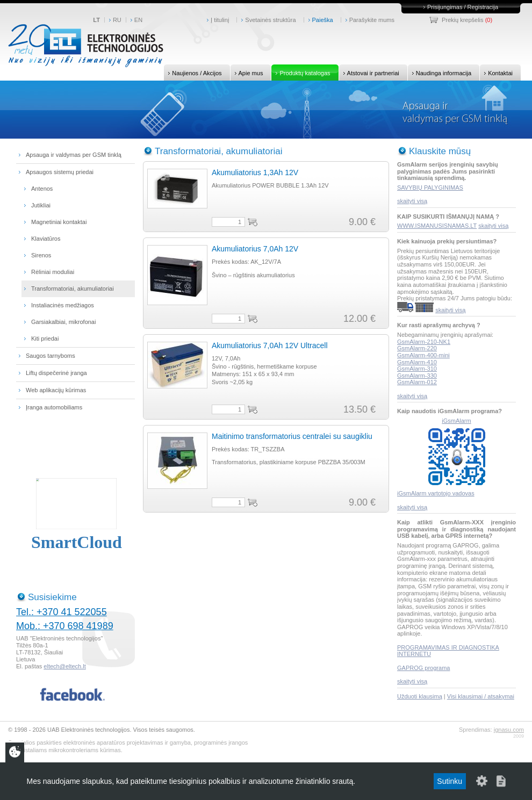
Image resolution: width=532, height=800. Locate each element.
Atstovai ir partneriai (369, 73)
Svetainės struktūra (270, 20)
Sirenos (41, 255)
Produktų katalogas (301, 73)
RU (117, 20)
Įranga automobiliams (54, 407)
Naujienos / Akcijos (193, 73)
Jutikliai (41, 205)
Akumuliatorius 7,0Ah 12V (255, 249)
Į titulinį (220, 20)
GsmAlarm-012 (417, 382)
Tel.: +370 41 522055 (62, 612)
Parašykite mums (372, 20)
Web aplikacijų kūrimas (56, 390)
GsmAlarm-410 (417, 362)
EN (138, 20)
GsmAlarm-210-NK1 (424, 342)
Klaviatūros (46, 239)
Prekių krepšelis (463, 20)
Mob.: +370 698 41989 (65, 626)
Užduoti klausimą (420, 696)
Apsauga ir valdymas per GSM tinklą (74, 155)
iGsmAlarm (456, 421)
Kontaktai (496, 73)
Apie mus (247, 73)
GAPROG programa (423, 668)
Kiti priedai (45, 338)
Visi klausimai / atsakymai (481, 696)
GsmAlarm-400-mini (423, 355)
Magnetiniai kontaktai (59, 222)
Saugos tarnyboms (51, 356)
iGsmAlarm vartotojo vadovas (436, 493)
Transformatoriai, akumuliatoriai (73, 289)
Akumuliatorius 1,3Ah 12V (255, 172)
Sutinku (450, 781)
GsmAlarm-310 (417, 369)
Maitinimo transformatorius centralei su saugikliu (292, 436)
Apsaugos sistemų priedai (60, 172)
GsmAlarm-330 (417, 376)
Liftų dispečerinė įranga (56, 373)
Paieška (323, 20)
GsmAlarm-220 (417, 348)
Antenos (42, 189)
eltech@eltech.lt (64, 666)
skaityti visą (412, 201)
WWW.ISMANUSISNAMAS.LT (437, 226)
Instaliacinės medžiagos (63, 305)
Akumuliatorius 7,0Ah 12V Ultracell (270, 345)
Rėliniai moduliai (53, 272)
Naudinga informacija (440, 73)
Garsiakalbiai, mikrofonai (63, 322)
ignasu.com (509, 730)
